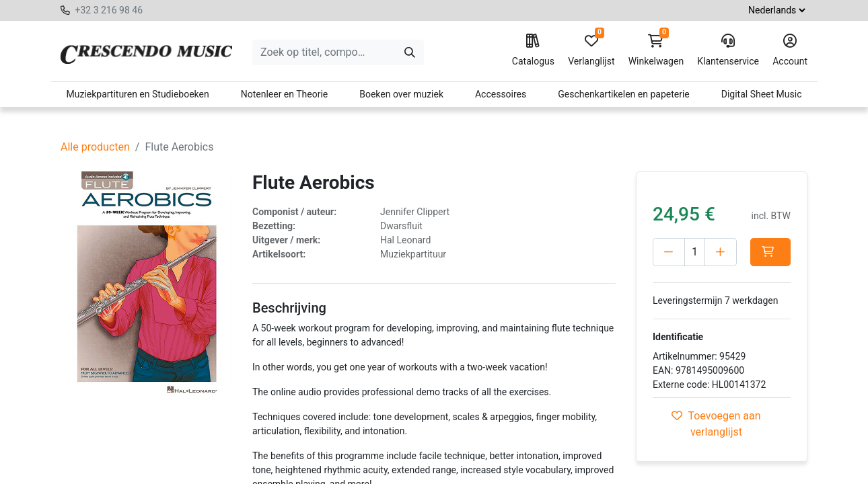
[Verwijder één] (669, 252)
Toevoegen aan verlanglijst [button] (716, 424)
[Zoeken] (410, 52)
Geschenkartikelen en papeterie (624, 94)
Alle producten (95, 147)
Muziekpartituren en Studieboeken (137, 94)
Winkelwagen (656, 50)
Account (790, 50)
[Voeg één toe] (721, 252)
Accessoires (501, 94)
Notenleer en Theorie (285, 94)
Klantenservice (728, 50)
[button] (770, 252)
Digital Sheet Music (762, 94)
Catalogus (533, 50)
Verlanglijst (591, 50)
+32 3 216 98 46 (109, 10)
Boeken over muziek (401, 94)
